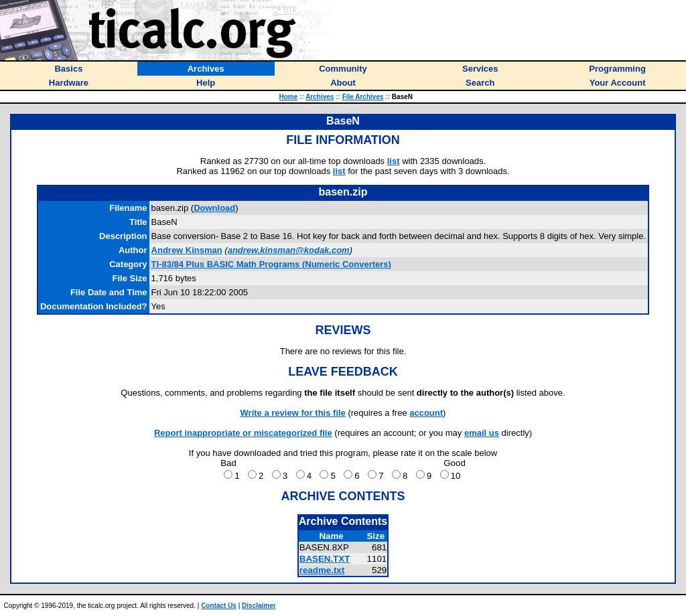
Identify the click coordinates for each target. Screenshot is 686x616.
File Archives (363, 97)
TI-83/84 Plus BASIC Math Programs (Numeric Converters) (271, 264)
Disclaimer (259, 606)
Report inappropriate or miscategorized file (243, 433)
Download (214, 208)
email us (482, 433)
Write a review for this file (293, 413)
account (426, 413)
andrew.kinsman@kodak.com (289, 250)
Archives (320, 97)
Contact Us (219, 606)
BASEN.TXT (325, 559)
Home (288, 97)
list (394, 161)
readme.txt (322, 570)
